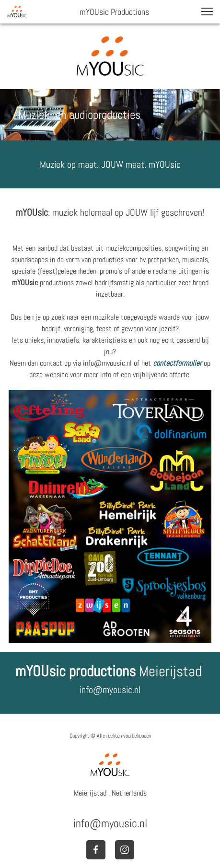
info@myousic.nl (110, 690)
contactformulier (177, 363)
